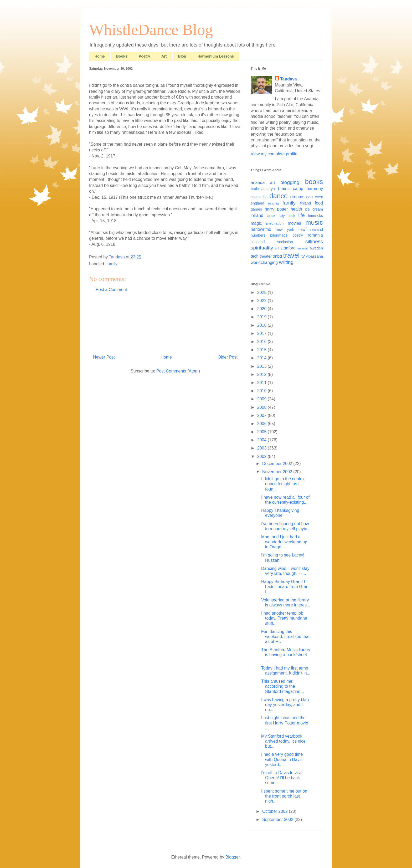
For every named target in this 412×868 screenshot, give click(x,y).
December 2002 (278, 464)
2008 (262, 407)
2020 (262, 309)
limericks (316, 216)
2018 (262, 325)
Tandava (289, 79)
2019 (262, 317)
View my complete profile (274, 154)
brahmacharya (263, 189)
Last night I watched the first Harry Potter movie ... (285, 723)
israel (271, 216)
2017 (262, 333)
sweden (316, 248)
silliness (314, 241)
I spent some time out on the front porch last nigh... (284, 796)
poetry (298, 235)
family (112, 264)
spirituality (262, 248)
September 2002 (278, 820)
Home (100, 56)
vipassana (314, 256)
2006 (262, 424)
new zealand (311, 229)
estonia (273, 203)
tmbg (277, 256)
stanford (288, 248)
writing (286, 262)
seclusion (285, 242)
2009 (262, 399)
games (256, 209)
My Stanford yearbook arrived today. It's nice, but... (284, 741)
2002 (262, 456)
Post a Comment (111, 290)
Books (122, 56)
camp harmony (308, 189)
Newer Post (104, 357)
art (273, 183)
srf (277, 248)
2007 (262, 415)
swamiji (303, 248)
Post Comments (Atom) (178, 371)
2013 (262, 366)
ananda (258, 183)
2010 (262, 391)
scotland (258, 242)
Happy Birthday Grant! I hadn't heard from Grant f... (285, 587)
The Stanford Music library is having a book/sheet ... (286, 655)
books (314, 182)
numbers (258, 235)
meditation (275, 223)
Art (164, 56)
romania (315, 235)
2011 (262, 383)
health (296, 209)
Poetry (145, 56)
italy (282, 216)
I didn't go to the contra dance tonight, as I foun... (282, 484)
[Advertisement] (165, 326)
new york (285, 229)
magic (256, 223)
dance (279, 196)
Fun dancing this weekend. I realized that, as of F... (286, 637)
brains (284, 189)
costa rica (259, 197)
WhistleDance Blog (151, 30)
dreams (297, 197)
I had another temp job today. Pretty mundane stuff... (284, 618)
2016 (262, 342)
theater (266, 256)
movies (294, 223)
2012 (262, 374)
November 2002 (278, 472)
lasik (292, 216)
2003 (262, 448)
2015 (262, 350)
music (314, 222)
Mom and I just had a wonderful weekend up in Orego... (284, 542)
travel (292, 255)
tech (255, 256)
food (319, 203)
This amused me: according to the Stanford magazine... (283, 686)
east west (315, 197)
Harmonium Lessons (216, 56)
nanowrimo (261, 229)
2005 (262, 432)
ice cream (314, 209)
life (302, 215)
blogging (290, 182)
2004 (262, 440)
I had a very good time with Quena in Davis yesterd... (282, 759)
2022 (262, 301)
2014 (262, 358)
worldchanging (264, 262)
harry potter (276, 209)
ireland (257, 215)
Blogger (233, 857)
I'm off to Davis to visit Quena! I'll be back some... (282, 778)
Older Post (228, 357)
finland (305, 203)
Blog (182, 56)
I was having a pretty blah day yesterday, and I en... (285, 705)
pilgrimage (279, 235)
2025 (262, 292)
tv (303, 256)
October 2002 (275, 811)
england (257, 203)
